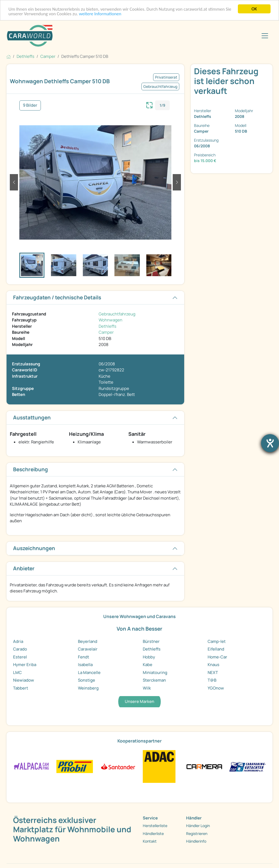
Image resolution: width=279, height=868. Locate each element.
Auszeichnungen (34, 548)
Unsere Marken (139, 701)
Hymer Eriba (25, 665)
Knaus (213, 665)
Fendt (84, 657)
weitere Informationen (100, 14)
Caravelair (88, 649)
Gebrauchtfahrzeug (117, 314)
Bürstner (151, 641)
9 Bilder (30, 105)
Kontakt (150, 841)
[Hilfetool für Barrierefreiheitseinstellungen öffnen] (270, 443)
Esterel (20, 657)
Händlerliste (153, 833)
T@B (212, 680)
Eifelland (216, 649)
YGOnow (216, 688)
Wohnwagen (110, 320)
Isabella (85, 665)
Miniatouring (155, 672)
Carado (20, 649)
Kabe (148, 665)
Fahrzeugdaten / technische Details (57, 297)
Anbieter (24, 568)
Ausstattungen (32, 417)
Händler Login (198, 826)
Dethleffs (107, 326)
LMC (17, 672)
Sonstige (87, 680)
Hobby (149, 657)
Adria (18, 641)
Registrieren (197, 833)
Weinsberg (88, 688)
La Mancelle (89, 672)
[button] (14, 182)
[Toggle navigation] (265, 36)
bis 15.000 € (205, 161)
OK (254, 9)
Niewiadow (24, 680)
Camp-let (217, 641)
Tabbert (21, 688)
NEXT (213, 672)
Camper (106, 332)
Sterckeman (154, 680)
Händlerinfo (196, 841)
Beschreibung (31, 469)
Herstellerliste (155, 826)
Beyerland (88, 641)
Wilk (147, 688)
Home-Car (217, 657)
